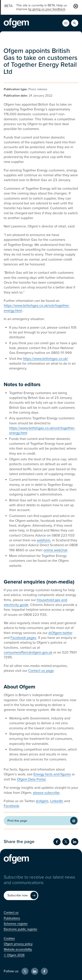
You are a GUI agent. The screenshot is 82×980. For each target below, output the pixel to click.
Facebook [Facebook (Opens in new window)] (11, 806)
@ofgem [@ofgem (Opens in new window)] (42, 801)
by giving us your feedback (47, 9)
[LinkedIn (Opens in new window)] (35, 971)
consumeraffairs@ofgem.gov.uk (28, 652)
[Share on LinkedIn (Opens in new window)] (75, 842)
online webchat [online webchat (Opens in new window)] (55, 550)
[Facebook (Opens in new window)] (44, 971)
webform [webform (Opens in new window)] (44, 540)
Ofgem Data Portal (31, 779)
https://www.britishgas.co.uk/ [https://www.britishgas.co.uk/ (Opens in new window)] (45, 359)
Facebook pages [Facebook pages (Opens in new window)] (23, 638)
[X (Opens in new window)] (25, 971)
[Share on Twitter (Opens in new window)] (66, 842)
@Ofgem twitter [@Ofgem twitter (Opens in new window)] (60, 633)
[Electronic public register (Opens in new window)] (21, 929)
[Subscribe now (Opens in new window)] (21, 895)
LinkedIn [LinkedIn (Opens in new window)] (57, 801)
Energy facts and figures (52, 774)
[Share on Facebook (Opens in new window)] (57, 842)
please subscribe (46, 793)
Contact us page (41, 671)
